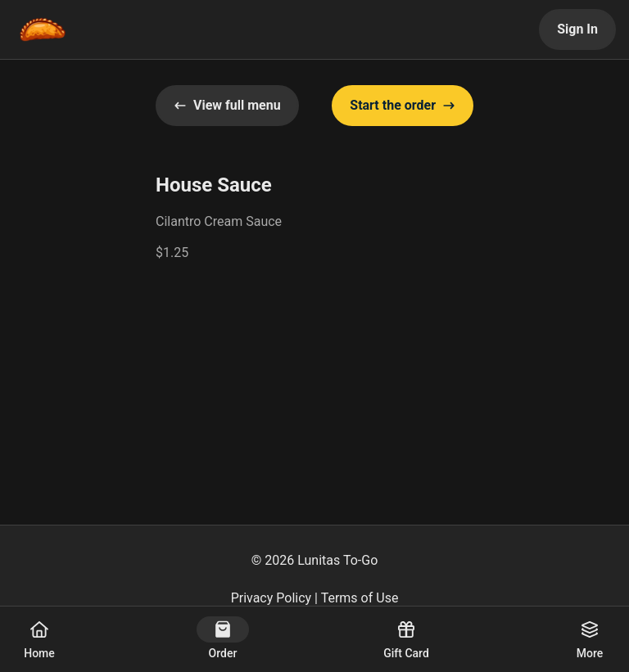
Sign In (577, 29)
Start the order (403, 105)
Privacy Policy (272, 598)
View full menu (227, 105)
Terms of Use (360, 598)
